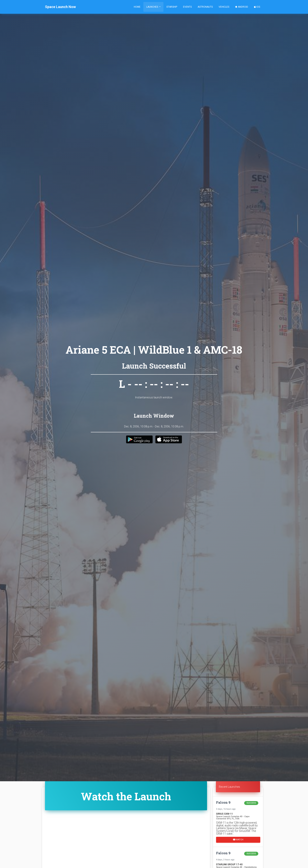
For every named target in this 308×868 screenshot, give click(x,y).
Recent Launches (229, 787)
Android (242, 7)
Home (137, 7)
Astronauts (205, 7)
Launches (153, 7)
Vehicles (224, 7)
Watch (238, 840)
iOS (257, 7)
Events (187, 7)
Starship (172, 7)
